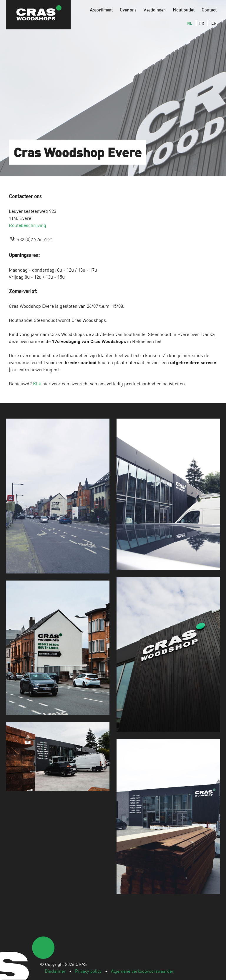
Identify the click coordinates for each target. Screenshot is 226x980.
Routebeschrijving (28, 225)
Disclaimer (55, 971)
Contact (209, 10)
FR (202, 23)
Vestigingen (154, 10)
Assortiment (101, 10)
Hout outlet (184, 10)
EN (214, 23)
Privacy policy (88, 971)
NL (190, 23)
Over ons (128, 10)
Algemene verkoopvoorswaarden (143, 971)
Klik (37, 383)
